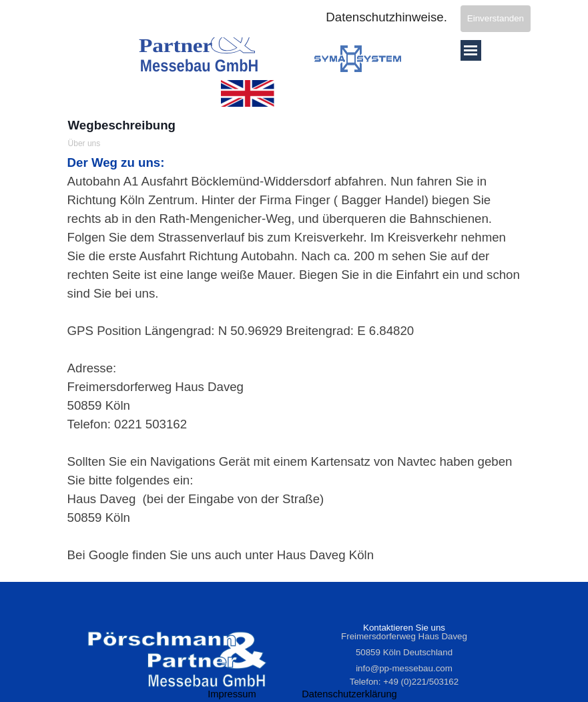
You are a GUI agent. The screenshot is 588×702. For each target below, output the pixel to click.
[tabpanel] (294, 359)
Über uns (84, 143)
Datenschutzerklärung (349, 694)
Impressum (232, 694)
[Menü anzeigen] (471, 50)
